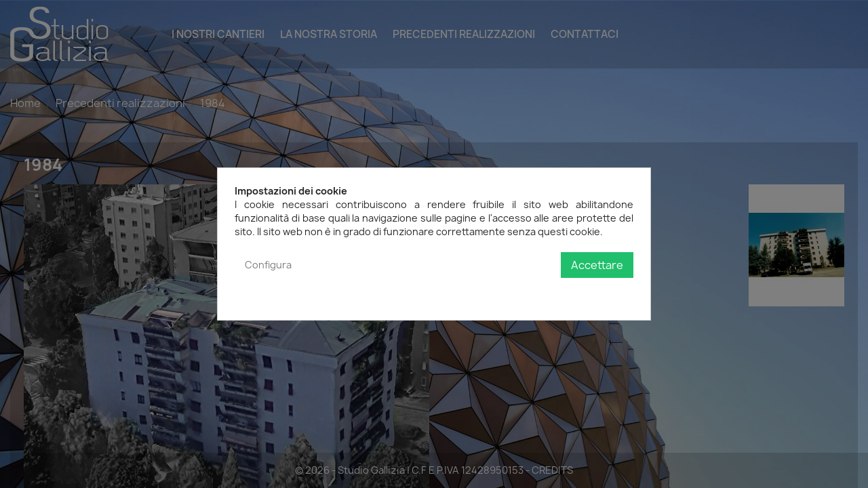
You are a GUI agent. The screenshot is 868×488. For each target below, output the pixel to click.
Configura (268, 265)
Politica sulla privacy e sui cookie (559, 292)
